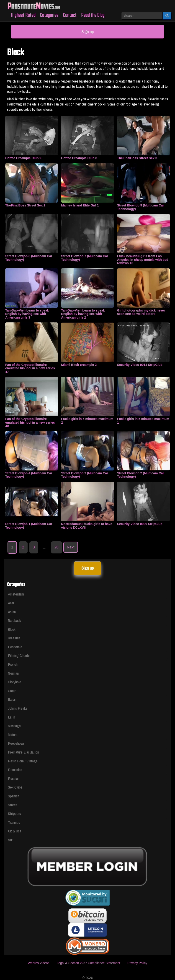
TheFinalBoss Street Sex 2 (25, 205)
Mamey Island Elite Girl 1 (80, 205)
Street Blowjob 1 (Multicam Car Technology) (29, 526)
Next (71, 547)
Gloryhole (15, 682)
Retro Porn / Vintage (23, 761)
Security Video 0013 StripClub (140, 365)
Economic (15, 647)
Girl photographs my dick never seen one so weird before (141, 312)
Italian (12, 699)
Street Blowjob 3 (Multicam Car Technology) (85, 475)
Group (12, 691)
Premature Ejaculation (23, 752)
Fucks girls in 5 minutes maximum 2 (87, 421)
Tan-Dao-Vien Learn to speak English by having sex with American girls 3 (27, 314)
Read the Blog (93, 15)
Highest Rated (23, 15)
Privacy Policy (137, 963)
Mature (13, 735)
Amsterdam (16, 594)
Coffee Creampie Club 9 (23, 158)
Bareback (14, 620)
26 (57, 547)
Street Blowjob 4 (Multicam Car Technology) (29, 475)
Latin (12, 717)
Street (12, 805)
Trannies (14, 822)
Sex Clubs (15, 787)
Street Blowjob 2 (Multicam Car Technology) (141, 475)
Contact (70, 15)
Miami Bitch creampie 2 (79, 365)
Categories (49, 15)
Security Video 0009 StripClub (140, 524)
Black (12, 629)
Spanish (14, 796)
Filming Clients (19, 655)
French (13, 664)
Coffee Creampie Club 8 (79, 158)
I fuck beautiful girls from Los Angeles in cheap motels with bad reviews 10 (143, 260)
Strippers (14, 813)
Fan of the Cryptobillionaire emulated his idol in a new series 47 (30, 368)
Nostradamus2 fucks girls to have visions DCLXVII (87, 526)
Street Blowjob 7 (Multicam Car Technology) (85, 258)
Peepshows (16, 743)
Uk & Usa (15, 831)
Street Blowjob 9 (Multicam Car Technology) (141, 207)
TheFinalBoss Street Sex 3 (137, 158)
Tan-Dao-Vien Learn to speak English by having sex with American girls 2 (83, 314)
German (13, 673)
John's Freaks (18, 708)
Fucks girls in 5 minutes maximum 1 (143, 421)
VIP (11, 840)
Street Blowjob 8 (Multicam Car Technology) (29, 258)
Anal (11, 603)
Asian (12, 612)
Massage (14, 726)
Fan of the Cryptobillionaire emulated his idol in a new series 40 (30, 422)
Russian (14, 778)
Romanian (15, 770)
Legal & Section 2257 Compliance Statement (88, 963)
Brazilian (14, 638)
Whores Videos (39, 963)
